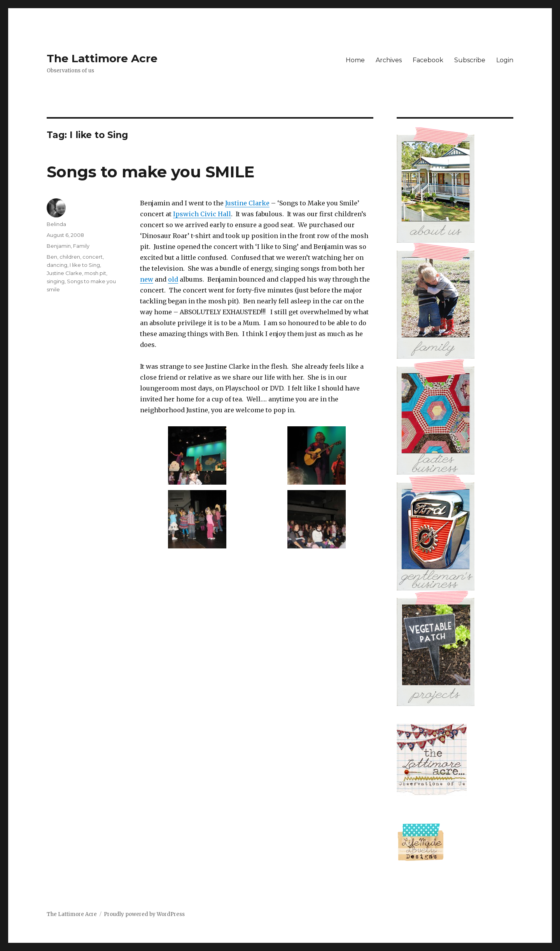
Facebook (428, 60)
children (70, 257)
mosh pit (95, 273)
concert (93, 257)
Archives (389, 60)
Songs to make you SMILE (150, 172)
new (147, 279)
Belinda (56, 224)
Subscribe (470, 60)
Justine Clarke (247, 203)
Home (355, 60)
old (173, 279)
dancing (57, 265)
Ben (52, 257)
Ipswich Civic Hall (202, 214)
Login (505, 60)
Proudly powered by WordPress (144, 914)
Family (81, 246)
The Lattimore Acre (102, 58)
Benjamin (59, 246)
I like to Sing (85, 265)
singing (56, 281)
